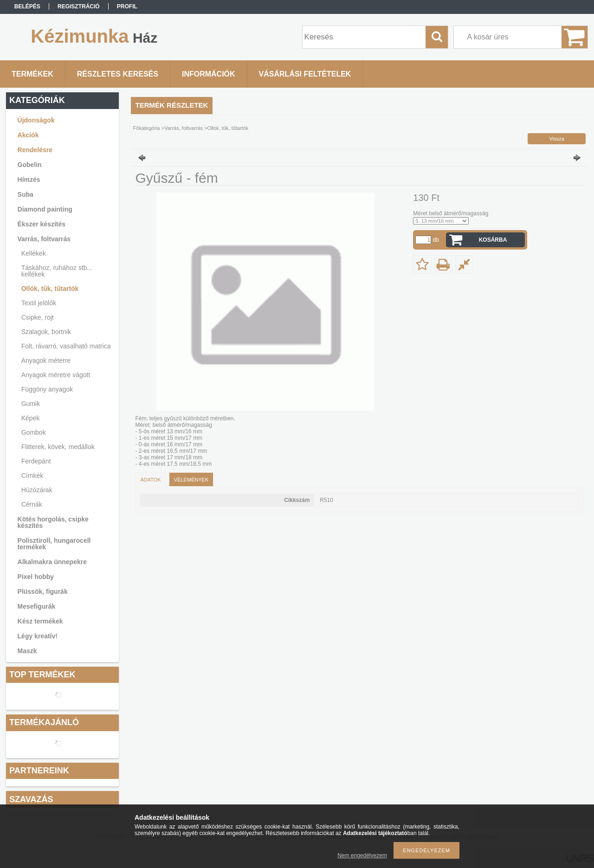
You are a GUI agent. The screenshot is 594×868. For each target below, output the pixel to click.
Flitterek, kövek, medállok (58, 447)
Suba (26, 194)
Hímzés (29, 180)
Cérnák (32, 504)
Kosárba (493, 240)
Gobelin (30, 165)
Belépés (27, 6)
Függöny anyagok (47, 389)
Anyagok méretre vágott (56, 375)
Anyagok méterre (46, 360)
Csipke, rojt (38, 317)
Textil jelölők (39, 303)
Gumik (31, 404)
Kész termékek (40, 621)
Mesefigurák (37, 606)
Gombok (34, 432)
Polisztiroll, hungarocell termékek (54, 544)
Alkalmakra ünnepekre (52, 562)
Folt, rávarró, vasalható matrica (66, 346)
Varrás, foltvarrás (44, 239)
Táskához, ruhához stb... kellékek (57, 271)
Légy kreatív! (38, 636)
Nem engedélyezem (362, 855)
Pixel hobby (36, 577)
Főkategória (147, 128)
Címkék (32, 476)
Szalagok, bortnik (46, 332)
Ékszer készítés (42, 224)
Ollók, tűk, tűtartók (50, 289)
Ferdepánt (36, 461)
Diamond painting (45, 209)
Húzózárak (37, 490)
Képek (31, 418)
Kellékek (34, 253)
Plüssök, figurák (43, 592)
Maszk (27, 651)
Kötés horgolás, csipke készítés (53, 522)
